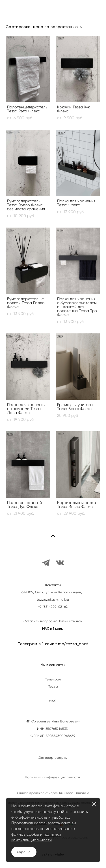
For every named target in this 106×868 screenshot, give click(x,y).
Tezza (53, 686)
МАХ (53, 701)
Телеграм (53, 679)
